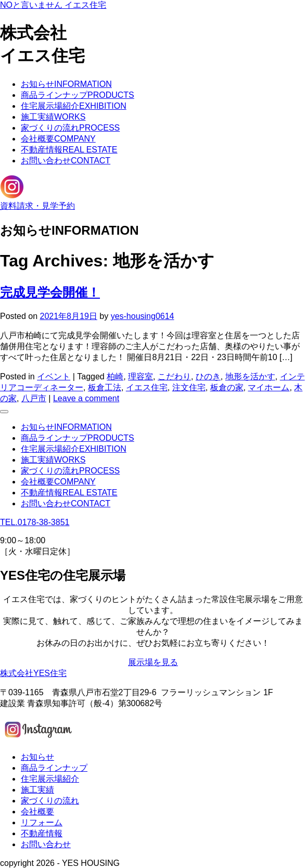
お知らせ (66, 84)
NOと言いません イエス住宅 (53, 5)
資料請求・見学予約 (37, 206)
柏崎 (115, 376)
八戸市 (34, 398)
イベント (54, 376)
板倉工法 (105, 387)
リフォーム (42, 822)
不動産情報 (69, 150)
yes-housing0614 (143, 316)
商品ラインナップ (78, 95)
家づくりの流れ (70, 128)
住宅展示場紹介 (74, 106)
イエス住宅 (147, 387)
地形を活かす (250, 376)
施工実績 (53, 117)
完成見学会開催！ (50, 292)
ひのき (208, 376)
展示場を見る (153, 662)
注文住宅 (189, 387)
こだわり (174, 376)
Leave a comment (86, 398)
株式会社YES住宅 (33, 673)
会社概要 (58, 139)
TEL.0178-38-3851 (35, 522)
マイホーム (269, 387)
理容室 (141, 376)
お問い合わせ (66, 161)
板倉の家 (227, 387)
